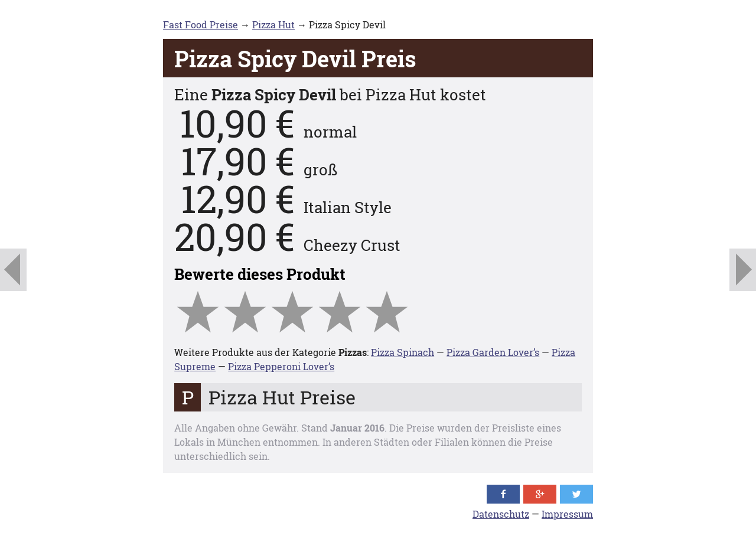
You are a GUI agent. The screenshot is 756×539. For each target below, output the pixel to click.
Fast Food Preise (201, 24)
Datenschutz (501, 514)
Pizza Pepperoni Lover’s (281, 366)
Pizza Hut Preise (282, 397)
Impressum (567, 514)
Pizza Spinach (403, 352)
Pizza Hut (273, 24)
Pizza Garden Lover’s (493, 352)
